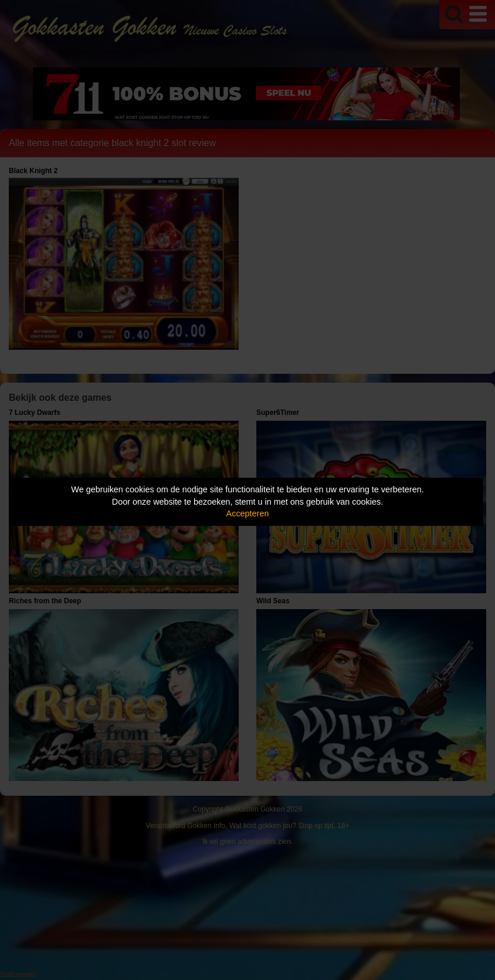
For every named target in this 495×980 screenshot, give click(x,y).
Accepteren (248, 513)
